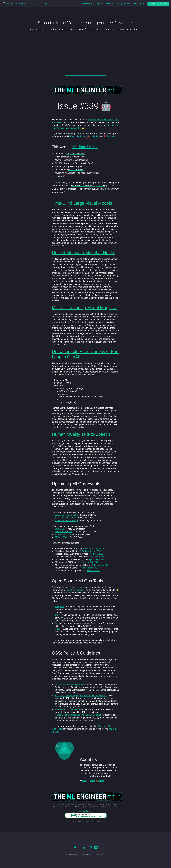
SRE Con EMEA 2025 (65, 518)
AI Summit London (64, 534)
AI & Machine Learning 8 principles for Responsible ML (81, 696)
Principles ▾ (87, 4)
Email (73, 136)
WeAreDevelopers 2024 (90, 551)
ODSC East (61, 529)
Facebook (111, 136)
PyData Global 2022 (89, 568)
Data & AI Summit (64, 532)
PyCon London (97, 557)
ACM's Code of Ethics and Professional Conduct (78, 715)
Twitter (83, 136)
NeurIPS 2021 (97, 554)
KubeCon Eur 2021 (101, 565)
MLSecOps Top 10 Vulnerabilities (71, 684)
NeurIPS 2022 (94, 571)
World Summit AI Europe (67, 521)
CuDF (58, 629)
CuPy (58, 615)
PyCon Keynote (96, 559)
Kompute (59, 607)
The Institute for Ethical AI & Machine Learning (26, 4)
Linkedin (94, 136)
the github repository (76, 590)
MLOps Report (124, 4)
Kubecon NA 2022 (90, 562)
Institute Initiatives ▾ (104, 4)
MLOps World (62, 537)
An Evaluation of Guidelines (69, 709)
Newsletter (139, 4)
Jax (57, 623)
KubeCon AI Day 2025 (93, 548)
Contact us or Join (158, 4)
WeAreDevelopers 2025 (66, 515)
